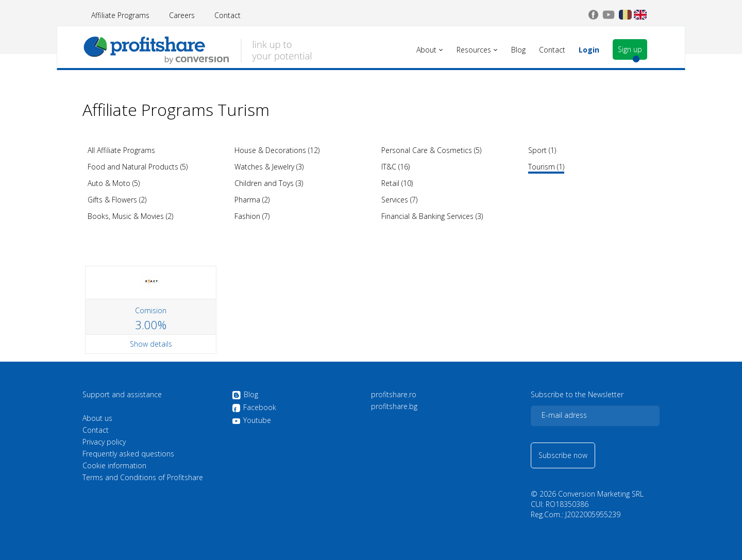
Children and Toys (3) (269, 183)
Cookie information (114, 466)
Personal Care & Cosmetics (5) (431, 150)
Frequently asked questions (128, 454)
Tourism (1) (546, 167)
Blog (245, 395)
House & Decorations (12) (277, 150)
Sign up (630, 49)
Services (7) (399, 200)
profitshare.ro (394, 395)
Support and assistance (122, 395)
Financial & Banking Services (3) (432, 216)
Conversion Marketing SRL (601, 494)
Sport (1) (542, 150)
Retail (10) (397, 183)
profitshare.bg (394, 406)
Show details (151, 344)
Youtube (251, 420)
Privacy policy (104, 442)
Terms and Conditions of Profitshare (143, 478)
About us (97, 418)
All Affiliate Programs (121, 150)
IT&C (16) (395, 167)
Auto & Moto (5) (114, 183)
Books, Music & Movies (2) (130, 216)
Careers (182, 15)
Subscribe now (563, 455)
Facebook (254, 408)
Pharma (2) (252, 200)
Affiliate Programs (120, 15)
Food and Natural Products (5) (138, 167)
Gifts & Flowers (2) (117, 200)
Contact (227, 15)
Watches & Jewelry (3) (269, 167)
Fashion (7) (252, 216)
